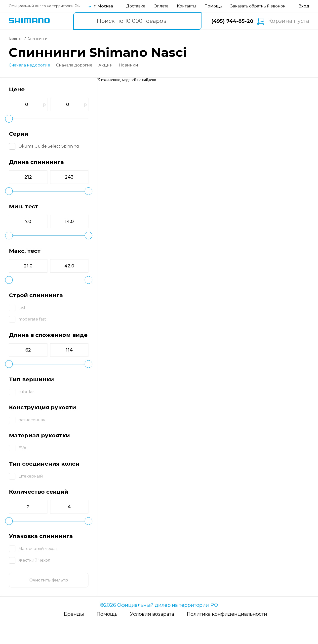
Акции (106, 65)
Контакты (187, 6)
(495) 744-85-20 (232, 21)
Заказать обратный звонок (258, 6)
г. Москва (103, 6)
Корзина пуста (289, 21)
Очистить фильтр (49, 580)
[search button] (82, 21)
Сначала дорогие (74, 65)
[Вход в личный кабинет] (304, 6)
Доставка (136, 6)
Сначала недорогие (29, 65)
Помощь (213, 6)
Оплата (161, 6)
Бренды (74, 614)
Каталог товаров (60, 21)
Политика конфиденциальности (227, 614)
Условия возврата (152, 614)
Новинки (128, 65)
